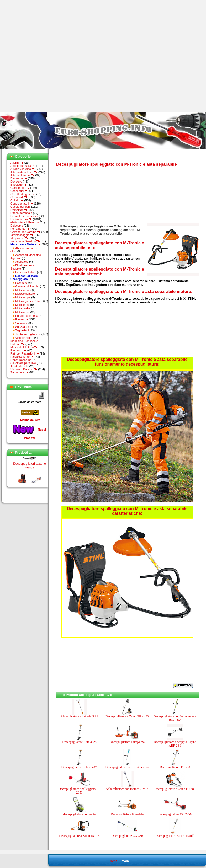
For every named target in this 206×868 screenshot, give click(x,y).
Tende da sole (20, 366)
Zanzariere (20, 372)
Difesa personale (21, 213)
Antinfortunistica (23, 166)
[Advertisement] (56, 56)
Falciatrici (21, 283)
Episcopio (17, 226)
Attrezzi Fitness (22, 175)
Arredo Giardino (23, 169)
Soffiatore (21, 323)
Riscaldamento (22, 357)
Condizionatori (22, 203)
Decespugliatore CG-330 (127, 836)
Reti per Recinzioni (25, 353)
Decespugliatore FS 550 (175, 767)
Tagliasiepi (22, 330)
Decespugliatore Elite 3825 (79, 742)
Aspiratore (22, 262)
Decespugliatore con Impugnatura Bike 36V (175, 718)
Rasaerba (22, 319)
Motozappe (22, 312)
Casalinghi (19, 191)
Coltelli (17, 200)
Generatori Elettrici (27, 286)
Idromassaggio (22, 235)
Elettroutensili (21, 219)
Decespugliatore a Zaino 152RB (79, 836)
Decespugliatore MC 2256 (175, 814)
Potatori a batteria (27, 316)
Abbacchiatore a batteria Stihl (79, 716)
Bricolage (19, 185)
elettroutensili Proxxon (25, 222)
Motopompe (23, 297)
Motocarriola (23, 290)
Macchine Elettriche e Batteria (24, 342)
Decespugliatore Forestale (127, 814)
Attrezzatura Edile (24, 172)
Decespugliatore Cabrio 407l (80, 767)
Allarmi (17, 163)
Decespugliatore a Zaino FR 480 (175, 789)
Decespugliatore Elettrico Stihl (175, 836)
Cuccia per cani (20, 207)
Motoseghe (22, 305)
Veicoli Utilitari (24, 338)
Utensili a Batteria (24, 369)
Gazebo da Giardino (26, 232)
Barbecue (19, 178)
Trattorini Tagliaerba (28, 334)
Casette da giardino (23, 194)
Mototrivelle (23, 308)
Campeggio (20, 188)
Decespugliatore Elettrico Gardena (127, 767)
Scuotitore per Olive (23, 363)
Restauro (19, 350)
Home (113, 861)
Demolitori (19, 210)
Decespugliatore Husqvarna (127, 742)
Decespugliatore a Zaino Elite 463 (127, 716)
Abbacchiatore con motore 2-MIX (127, 789)
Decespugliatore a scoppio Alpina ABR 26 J (175, 744)
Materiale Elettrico (24, 347)
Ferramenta (20, 229)
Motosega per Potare (29, 301)
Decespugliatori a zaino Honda (30, 468)
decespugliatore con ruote (79, 814)
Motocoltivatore (25, 294)
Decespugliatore (26, 272)
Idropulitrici (20, 238)
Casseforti (19, 197)
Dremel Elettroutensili (24, 216)
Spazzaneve (23, 327)
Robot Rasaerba (21, 360)
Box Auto (16, 181)
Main (125, 861)
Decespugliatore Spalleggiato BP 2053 (79, 791)
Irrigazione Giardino (25, 241)
